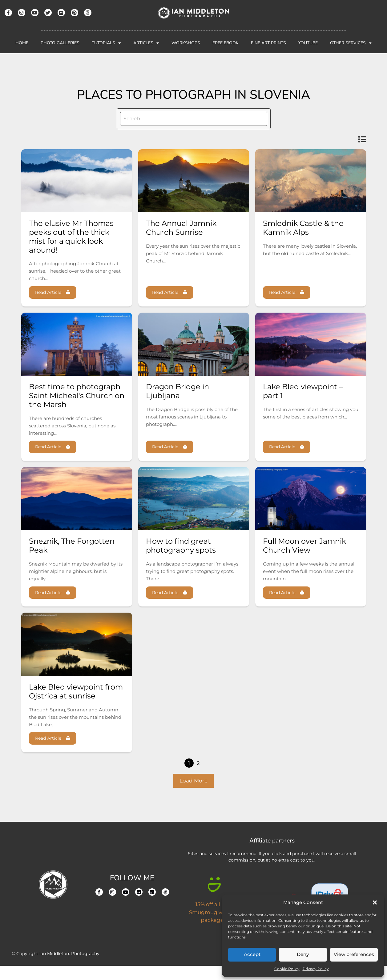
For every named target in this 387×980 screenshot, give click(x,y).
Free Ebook (226, 43)
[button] (375, 902)
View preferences (354, 954)
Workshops (186, 43)
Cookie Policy (287, 969)
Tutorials (106, 43)
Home (22, 43)
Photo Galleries (60, 43)
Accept (252, 954)
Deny (303, 954)
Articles (146, 43)
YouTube (308, 43)
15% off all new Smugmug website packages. (214, 926)
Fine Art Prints (268, 43)
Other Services (351, 43)
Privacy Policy (316, 969)
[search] (194, 119)
